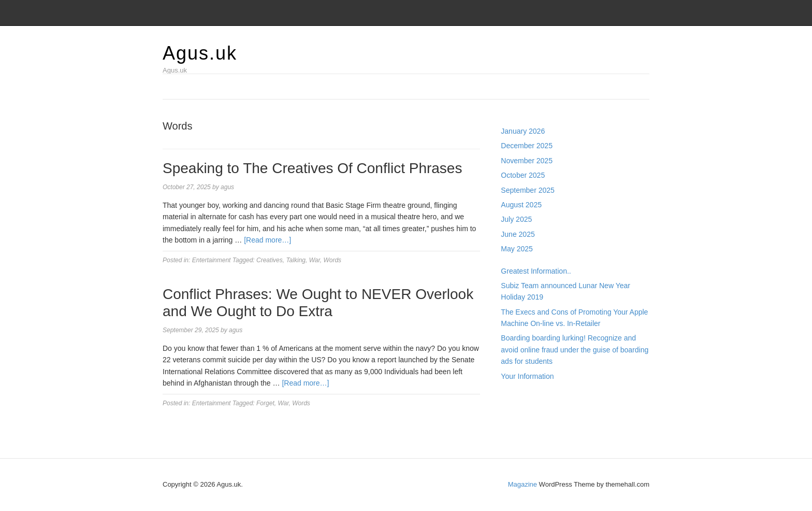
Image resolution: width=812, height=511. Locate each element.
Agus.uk (200, 53)
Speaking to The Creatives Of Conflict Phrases (312, 168)
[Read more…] (267, 240)
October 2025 (523, 175)
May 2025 (517, 249)
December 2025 (527, 146)
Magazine (523, 484)
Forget (265, 403)
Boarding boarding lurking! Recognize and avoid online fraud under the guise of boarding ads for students (575, 350)
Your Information (527, 376)
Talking (296, 260)
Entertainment (212, 260)
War (315, 260)
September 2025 (528, 190)
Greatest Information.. (536, 271)
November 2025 (527, 161)
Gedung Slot (521, 398)
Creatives (270, 260)
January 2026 (523, 131)
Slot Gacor (518, 421)
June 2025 (518, 234)
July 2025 (516, 219)
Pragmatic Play (525, 409)
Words (332, 260)
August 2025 (521, 205)
